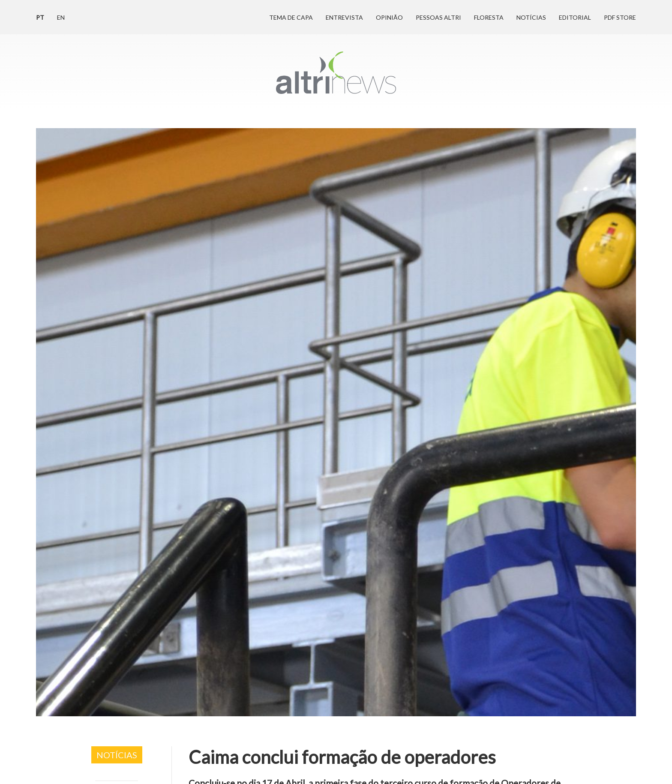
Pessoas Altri (438, 17)
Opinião (389, 17)
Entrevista (344, 17)
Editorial (575, 17)
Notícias (531, 17)
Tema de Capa (291, 17)
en (61, 17)
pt (40, 17)
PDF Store (620, 17)
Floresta (489, 17)
